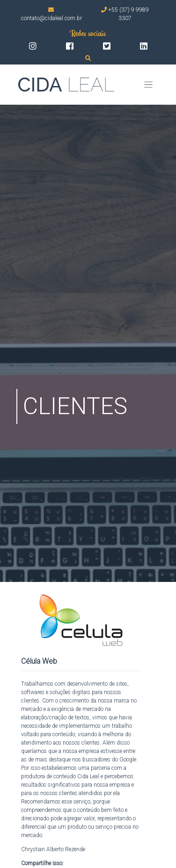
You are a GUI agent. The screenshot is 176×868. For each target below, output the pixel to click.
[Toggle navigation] (149, 85)
